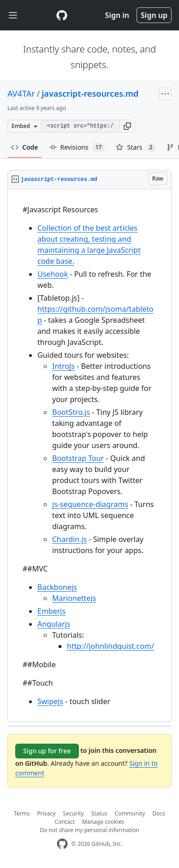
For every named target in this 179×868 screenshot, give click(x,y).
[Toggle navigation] (13, 15)
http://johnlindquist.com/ (110, 646)
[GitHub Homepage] (62, 844)
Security (74, 813)
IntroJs (63, 366)
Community (130, 813)
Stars (136, 147)
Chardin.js (69, 539)
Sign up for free (47, 751)
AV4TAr (21, 93)
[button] (127, 126)
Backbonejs (57, 587)
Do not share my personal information (89, 830)
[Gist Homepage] (62, 15)
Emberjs (51, 611)
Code (25, 147)
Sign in (117, 15)
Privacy (47, 813)
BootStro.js (71, 412)
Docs (159, 813)
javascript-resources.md (90, 93)
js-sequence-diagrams (90, 504)
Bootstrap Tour (78, 458)
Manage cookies (103, 822)
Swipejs (50, 701)
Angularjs (54, 624)
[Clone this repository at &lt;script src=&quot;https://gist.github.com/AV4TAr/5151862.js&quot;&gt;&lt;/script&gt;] (80, 126)
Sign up (154, 15)
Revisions (77, 147)
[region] (89, 456)
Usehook (53, 274)
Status (99, 813)
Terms (22, 813)
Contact (65, 822)
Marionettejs (74, 598)
